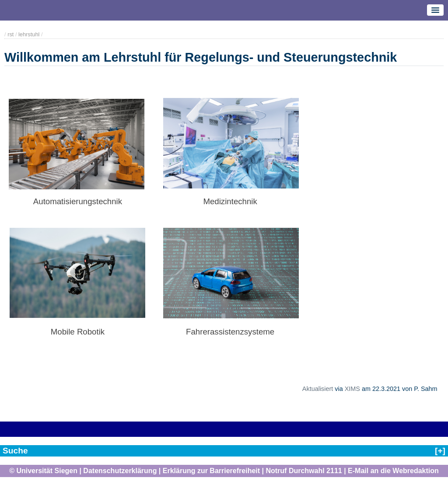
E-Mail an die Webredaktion (393, 471)
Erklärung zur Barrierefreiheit (211, 471)
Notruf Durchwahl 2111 (304, 471)
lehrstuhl (29, 34)
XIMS (352, 389)
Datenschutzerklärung (120, 471)
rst (10, 34)
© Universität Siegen (43, 471)
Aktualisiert (318, 389)
